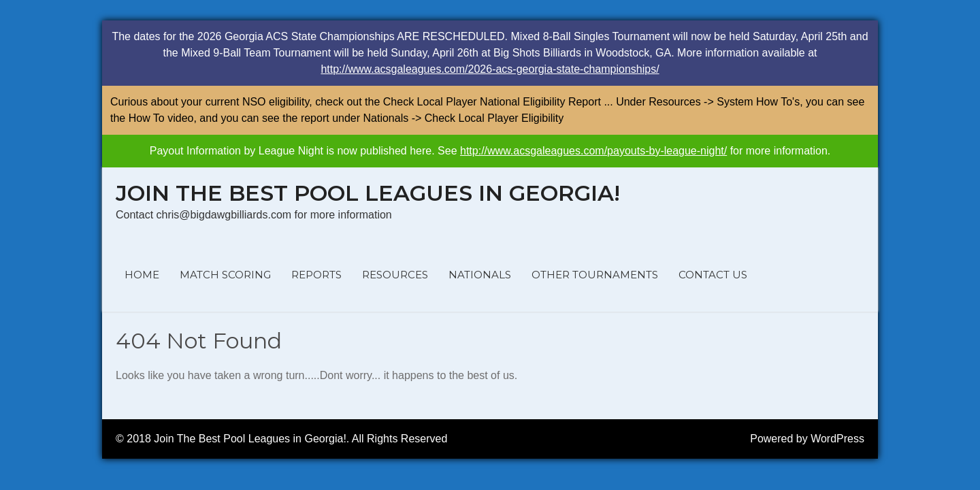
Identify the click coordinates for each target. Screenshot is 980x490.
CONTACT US (713, 275)
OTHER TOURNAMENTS (595, 275)
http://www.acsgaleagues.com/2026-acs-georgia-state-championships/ (490, 69)
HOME (142, 275)
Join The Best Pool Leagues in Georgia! (368, 193)
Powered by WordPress (807, 439)
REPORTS (316, 275)
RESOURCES (395, 275)
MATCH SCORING (225, 275)
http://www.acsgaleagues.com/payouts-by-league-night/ (593, 151)
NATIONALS (480, 275)
